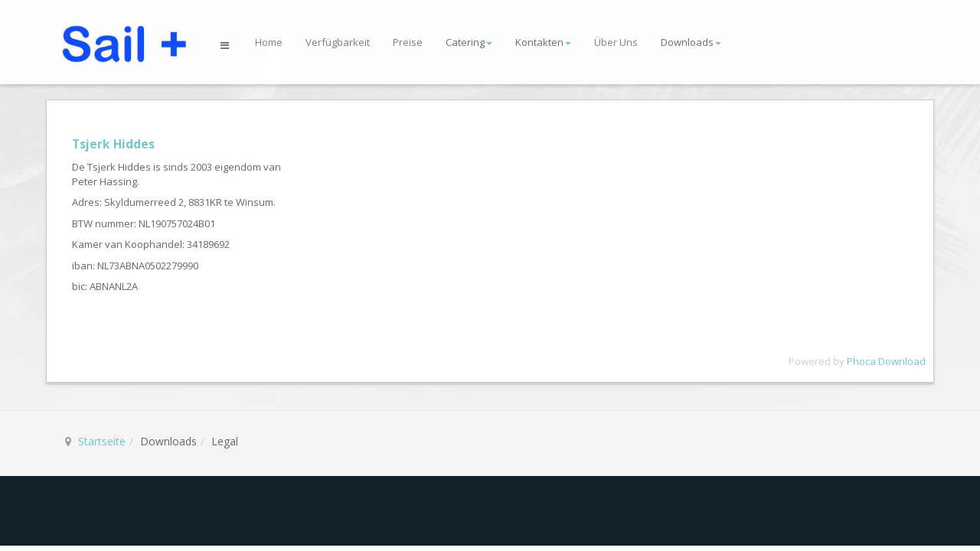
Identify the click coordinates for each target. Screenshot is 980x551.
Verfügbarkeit (338, 42)
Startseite (102, 441)
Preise (408, 42)
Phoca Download (886, 361)
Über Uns (616, 42)
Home (269, 42)
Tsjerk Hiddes (113, 144)
